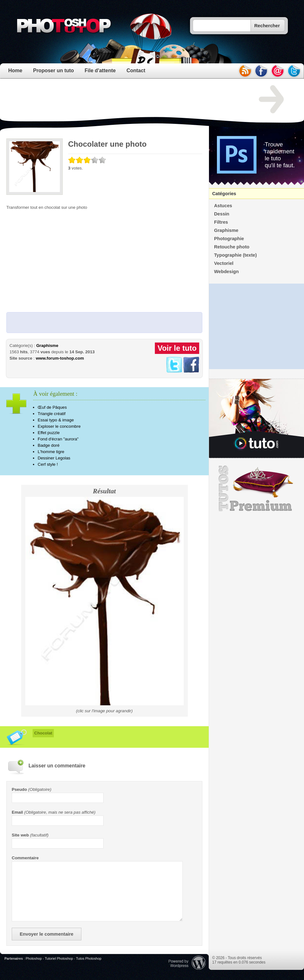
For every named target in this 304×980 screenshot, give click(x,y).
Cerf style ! (48, 464)
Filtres (221, 222)
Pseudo (19, 789)
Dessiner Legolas (54, 458)
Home (15, 70)
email (278, 71)
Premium (256, 489)
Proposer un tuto (53, 70)
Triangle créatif (52, 414)
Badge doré (49, 445)
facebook (261, 71)
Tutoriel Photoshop (59, 958)
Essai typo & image (56, 420)
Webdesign (226, 272)
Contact (136, 70)
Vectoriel (224, 263)
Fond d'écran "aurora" (58, 439)
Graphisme (47, 346)
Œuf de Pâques (52, 407)
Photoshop (34, 958)
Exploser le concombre (59, 426)
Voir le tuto (177, 348)
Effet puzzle (49, 433)
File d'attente (100, 70)
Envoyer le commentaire (46, 934)
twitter (294, 71)
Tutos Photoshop (89, 958)
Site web (20, 835)
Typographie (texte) (235, 255)
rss (245, 71)
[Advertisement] (122, 99)
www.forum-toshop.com (60, 358)
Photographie (229, 239)
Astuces (223, 206)
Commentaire (25, 858)
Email (17, 812)
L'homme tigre (51, 452)
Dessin (222, 214)
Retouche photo (232, 247)
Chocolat (43, 733)
